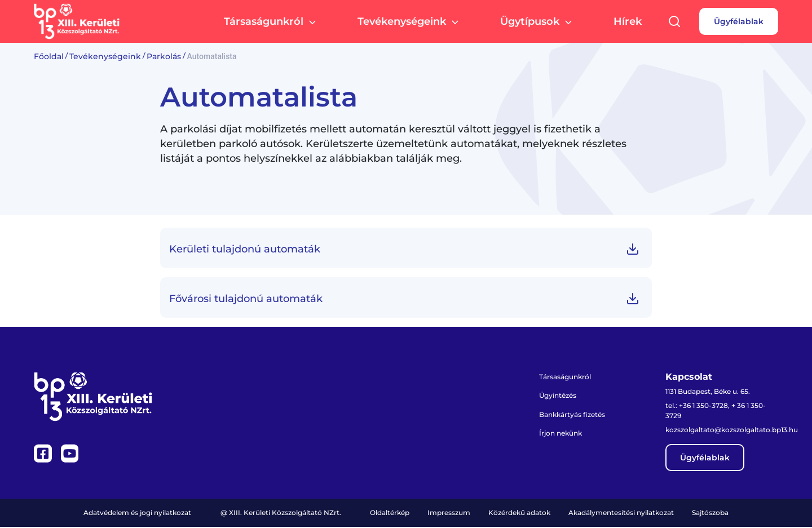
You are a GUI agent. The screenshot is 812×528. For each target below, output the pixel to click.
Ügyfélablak (739, 23)
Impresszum (449, 514)
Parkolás (164, 56)
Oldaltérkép (390, 514)
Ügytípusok (538, 23)
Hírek (628, 23)
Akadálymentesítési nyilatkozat (621, 514)
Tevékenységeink (410, 23)
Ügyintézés (558, 396)
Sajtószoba (710, 514)
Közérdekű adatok (519, 514)
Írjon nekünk (561, 434)
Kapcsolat (689, 377)
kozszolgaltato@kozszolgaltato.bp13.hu (732, 431)
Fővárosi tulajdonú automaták (246, 299)
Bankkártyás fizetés (572, 415)
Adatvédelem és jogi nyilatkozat (137, 514)
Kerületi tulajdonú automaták (245, 249)
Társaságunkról (272, 23)
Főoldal (49, 56)
